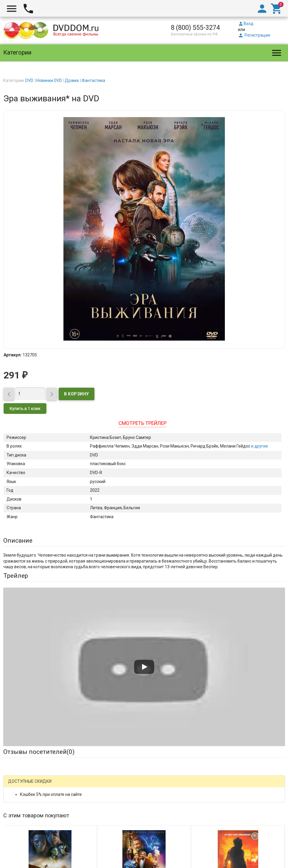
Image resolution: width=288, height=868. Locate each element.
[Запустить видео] (144, 667)
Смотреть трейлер (143, 423)
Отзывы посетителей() (39, 752)
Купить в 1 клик (25, 409)
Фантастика (93, 80)
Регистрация (254, 35)
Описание (18, 541)
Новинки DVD (49, 80)
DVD (29, 80)
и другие (259, 446)
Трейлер (16, 576)
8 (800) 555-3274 (195, 28)
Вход (246, 24)
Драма (72, 80)
